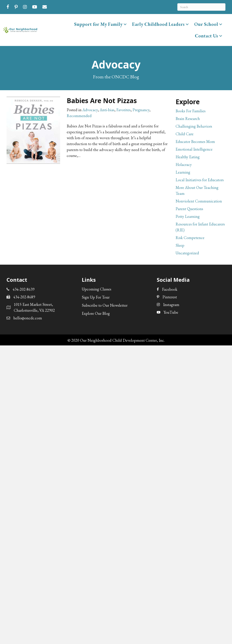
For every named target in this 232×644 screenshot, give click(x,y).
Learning (183, 172)
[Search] (201, 7)
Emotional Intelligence (194, 149)
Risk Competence (190, 238)
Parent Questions (189, 209)
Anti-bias (107, 110)
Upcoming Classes (97, 289)
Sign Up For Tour (96, 297)
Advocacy (90, 110)
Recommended (79, 116)
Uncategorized (187, 253)
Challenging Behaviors (194, 126)
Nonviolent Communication (199, 201)
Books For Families (191, 111)
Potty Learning (188, 216)
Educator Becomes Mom (195, 142)
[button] (125, 24)
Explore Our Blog (96, 313)
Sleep (180, 245)
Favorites (123, 110)
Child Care (185, 134)
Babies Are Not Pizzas (102, 101)
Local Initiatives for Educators (200, 180)
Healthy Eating (188, 157)
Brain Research (188, 119)
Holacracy (184, 165)
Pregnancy (141, 110)
